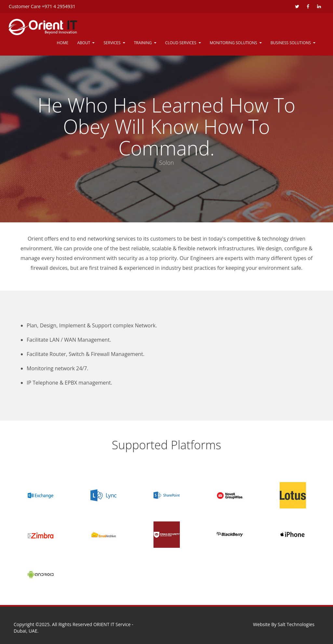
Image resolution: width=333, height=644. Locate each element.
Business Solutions (291, 43)
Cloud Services (181, 43)
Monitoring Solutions (233, 43)
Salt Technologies (296, 624)
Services (112, 43)
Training (143, 43)
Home (63, 43)
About (84, 43)
